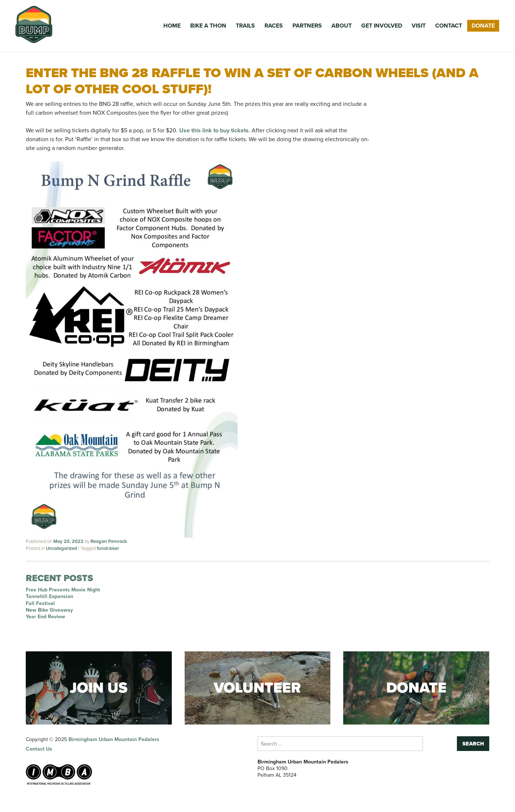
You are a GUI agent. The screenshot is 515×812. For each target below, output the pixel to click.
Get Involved (382, 26)
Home (172, 26)
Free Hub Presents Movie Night (63, 590)
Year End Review (45, 617)
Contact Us (39, 749)
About (342, 26)
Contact (449, 26)
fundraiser (108, 548)
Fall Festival (40, 603)
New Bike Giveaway (49, 610)
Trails (245, 26)
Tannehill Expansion (49, 596)
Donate (483, 26)
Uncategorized (62, 548)
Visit (419, 26)
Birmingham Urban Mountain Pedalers (114, 739)
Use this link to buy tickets (214, 130)
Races (274, 26)
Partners (307, 26)
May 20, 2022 (68, 541)
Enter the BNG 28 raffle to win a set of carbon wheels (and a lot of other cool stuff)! (252, 81)
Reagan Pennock (109, 541)
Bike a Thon (208, 26)
